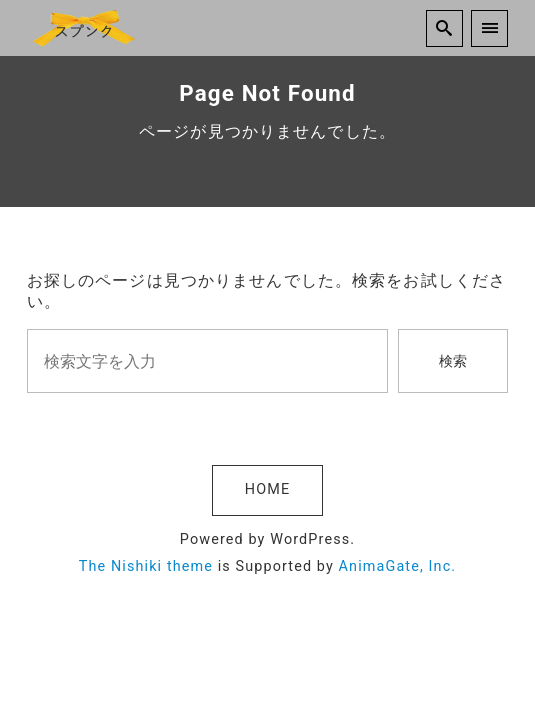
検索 (453, 361)
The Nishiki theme (146, 566)
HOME (267, 489)
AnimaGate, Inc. (398, 566)
